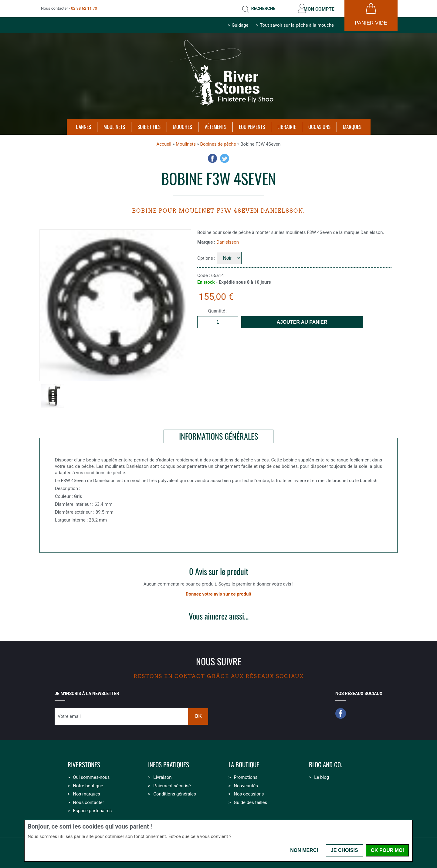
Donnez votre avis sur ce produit (219, 593)
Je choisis (344, 850)
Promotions (246, 776)
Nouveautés (246, 785)
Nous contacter (88, 801)
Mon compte (318, 8)
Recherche (260, 8)
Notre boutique (88, 785)
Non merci (304, 850)
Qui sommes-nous (91, 776)
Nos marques (86, 793)
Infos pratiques (169, 763)
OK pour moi (387, 850)
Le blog (322, 776)
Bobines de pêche (218, 143)
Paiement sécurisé (172, 785)
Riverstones (84, 763)
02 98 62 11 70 (84, 8)
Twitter (225, 157)
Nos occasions (249, 793)
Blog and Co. (325, 763)
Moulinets (186, 143)
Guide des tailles (250, 801)
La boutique (244, 763)
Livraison (162, 776)
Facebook (212, 157)
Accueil (164, 143)
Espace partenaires (92, 809)
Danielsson (228, 241)
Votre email (69, 715)
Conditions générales (174, 793)
